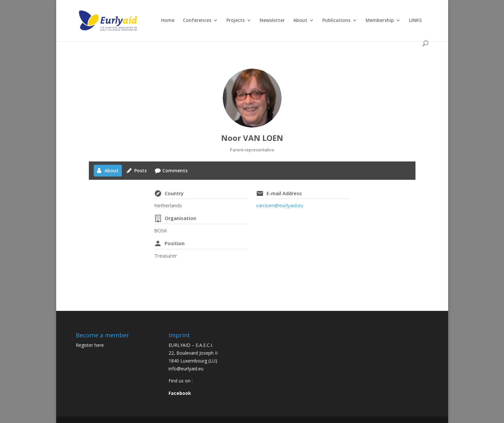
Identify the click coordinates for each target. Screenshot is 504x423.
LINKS (415, 21)
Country (174, 193)
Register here (90, 345)
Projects (236, 21)
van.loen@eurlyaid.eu (280, 205)
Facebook (180, 393)
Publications (336, 21)
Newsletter (272, 21)
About (300, 21)
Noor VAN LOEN (252, 138)
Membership (380, 21)
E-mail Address (284, 193)
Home (168, 21)
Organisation (180, 218)
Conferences (197, 21)
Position (175, 243)
